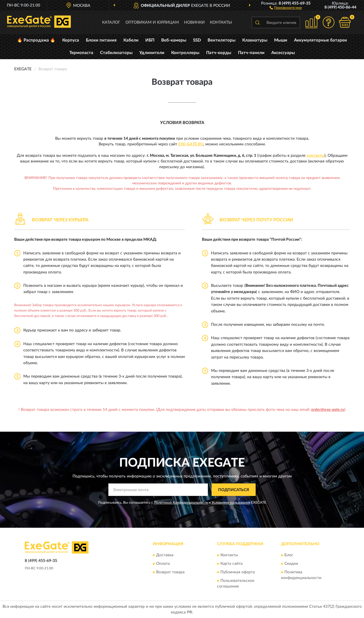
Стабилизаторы (116, 53)
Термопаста (81, 53)
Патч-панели (251, 53)
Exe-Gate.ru (191, 144)
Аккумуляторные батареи (320, 40)
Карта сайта (231, 564)
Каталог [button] (111, 22)
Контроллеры (185, 53)
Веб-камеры (174, 40)
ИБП (150, 40)
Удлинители (152, 53)
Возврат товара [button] (170, 572)
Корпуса (71, 40)
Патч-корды (219, 53)
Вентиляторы (222, 40)
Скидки (291, 564)
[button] (286, 7)
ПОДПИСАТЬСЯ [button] (234, 490)
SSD (197, 40)
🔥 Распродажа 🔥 (36, 40)
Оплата (163, 564)
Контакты (221, 22)
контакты (316, 156)
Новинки (194, 22)
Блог (289, 555)
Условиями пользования (231, 502)
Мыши (281, 40)
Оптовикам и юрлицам (152, 22)
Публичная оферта (238, 572)
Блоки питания (101, 40)
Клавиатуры (255, 40)
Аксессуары (283, 53)
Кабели (131, 40)
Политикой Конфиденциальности (181, 502)
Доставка (165, 555)
